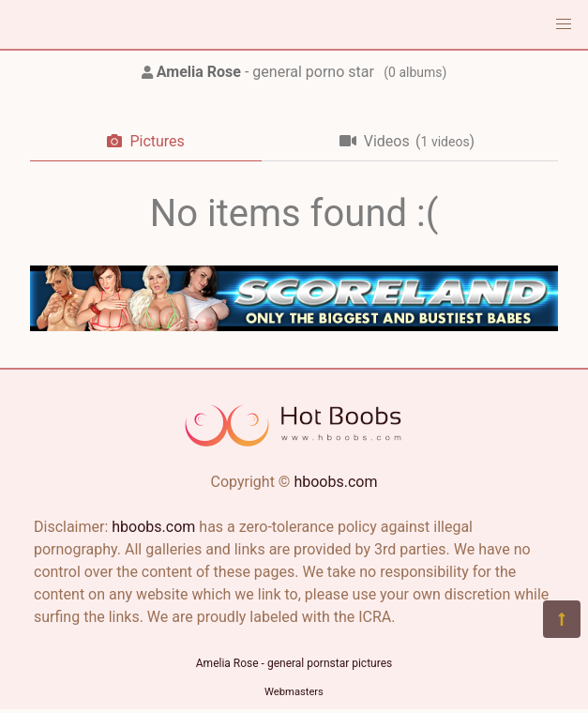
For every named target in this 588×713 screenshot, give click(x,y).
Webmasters (294, 692)
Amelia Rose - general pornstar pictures (294, 663)
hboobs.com (335, 482)
